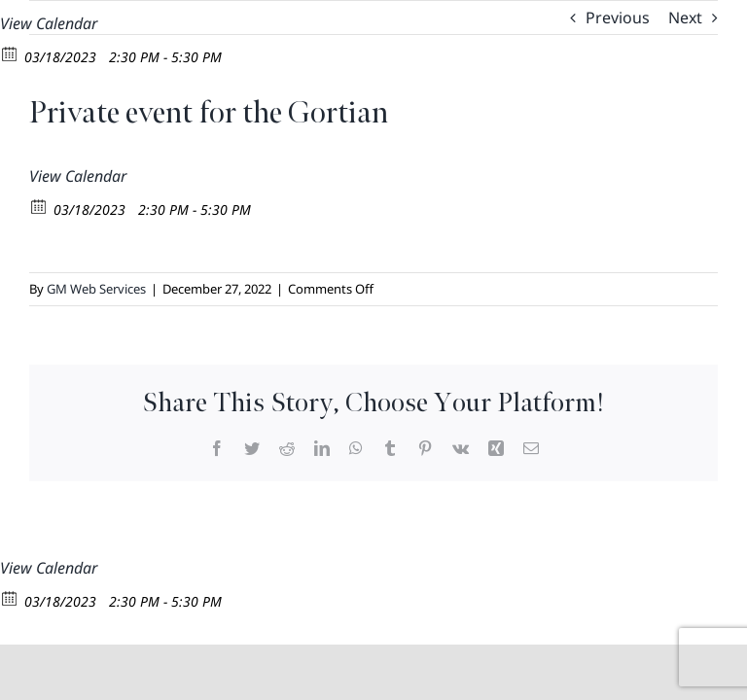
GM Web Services (96, 289)
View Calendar (49, 23)
